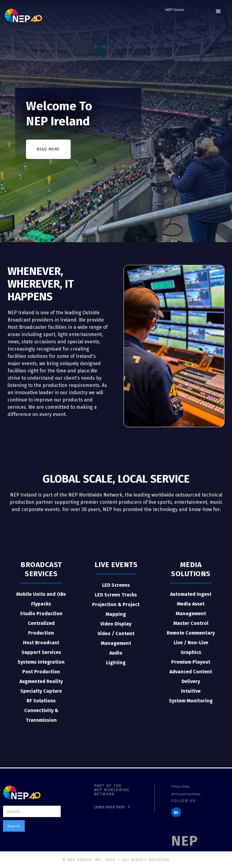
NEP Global (175, 10)
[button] (218, 12)
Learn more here (110, 807)
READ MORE (48, 149)
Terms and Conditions (186, 794)
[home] (23, 15)
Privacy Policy (180, 787)
